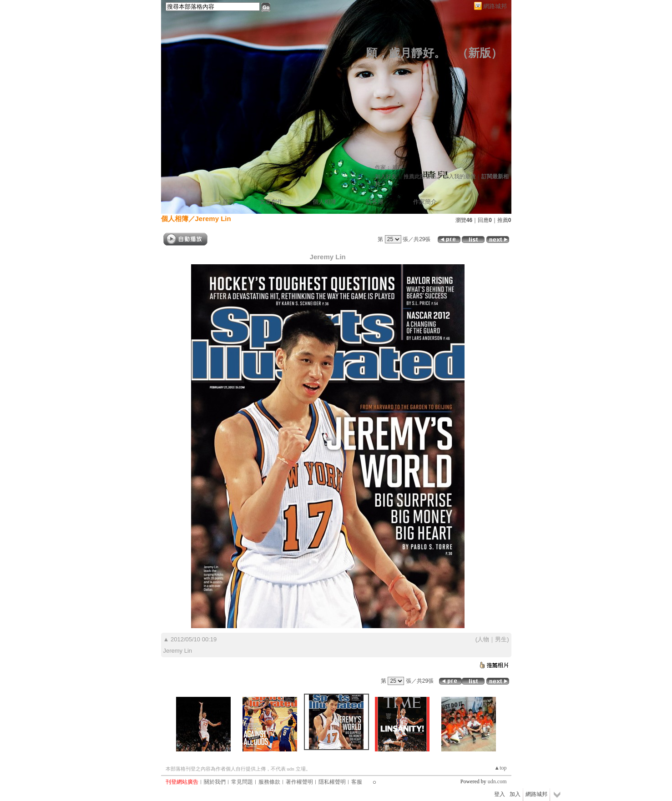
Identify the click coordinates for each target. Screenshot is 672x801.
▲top (500, 768)
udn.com (497, 781)
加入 (515, 794)
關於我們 (215, 782)
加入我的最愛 (460, 176)
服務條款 (269, 782)
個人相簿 (324, 202)
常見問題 (242, 782)
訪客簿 (375, 202)
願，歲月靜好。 (406, 53)
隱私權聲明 (332, 782)
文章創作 (271, 202)
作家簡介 (425, 202)
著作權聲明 (299, 782)
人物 (483, 639)
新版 (480, 53)
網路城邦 (495, 6)
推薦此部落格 (420, 176)
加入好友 (386, 176)
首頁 (228, 202)
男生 (501, 639)
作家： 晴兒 (389, 167)
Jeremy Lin (213, 219)
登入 (500, 794)
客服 (357, 782)
